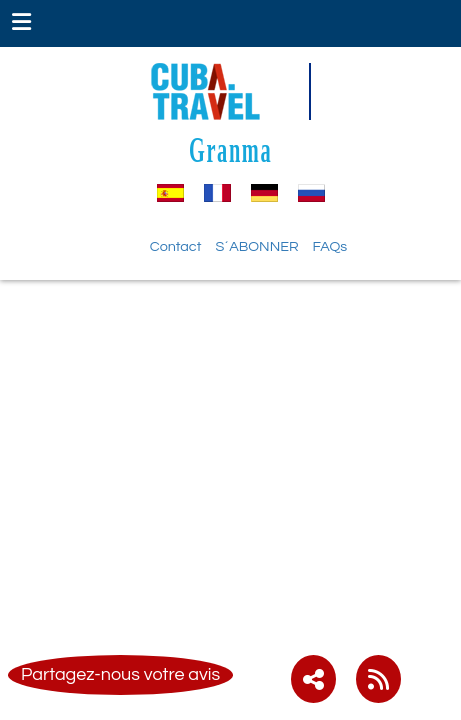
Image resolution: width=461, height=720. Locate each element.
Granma (230, 149)
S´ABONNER (256, 246)
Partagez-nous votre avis (120, 674)
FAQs (330, 246)
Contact (176, 246)
